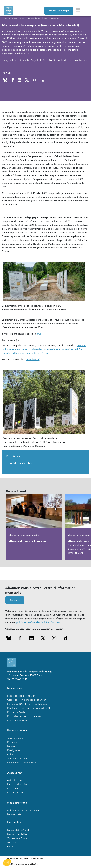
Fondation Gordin (16, 712)
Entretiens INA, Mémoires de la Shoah (27, 704)
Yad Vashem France (17, 838)
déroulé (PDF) (33, 360)
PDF (39, 334)
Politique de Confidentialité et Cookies (25, 859)
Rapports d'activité (17, 784)
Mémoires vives (15, 814)
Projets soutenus (17, 731)
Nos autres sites (17, 803)
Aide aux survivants (17, 759)
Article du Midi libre (21, 463)
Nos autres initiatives (18, 721)
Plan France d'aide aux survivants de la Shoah (31, 708)
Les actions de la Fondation (21, 696)
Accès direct (15, 773)
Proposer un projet (59, 11)
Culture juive (14, 754)
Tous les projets (15, 738)
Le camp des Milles (17, 834)
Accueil (5, 18)
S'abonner (15, 600)
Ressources (13, 788)
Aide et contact (15, 780)
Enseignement (15, 750)
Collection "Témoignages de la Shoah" (27, 700)
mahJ (10, 847)
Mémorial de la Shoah (18, 830)
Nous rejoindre (15, 793)
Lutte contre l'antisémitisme (22, 763)
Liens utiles (14, 822)
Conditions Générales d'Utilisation (23, 864)
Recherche (13, 742)
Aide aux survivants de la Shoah (24, 810)
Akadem (12, 843)
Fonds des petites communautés (24, 716)
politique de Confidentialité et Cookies (38, 622)
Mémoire (12, 746)
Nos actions (14, 689)
